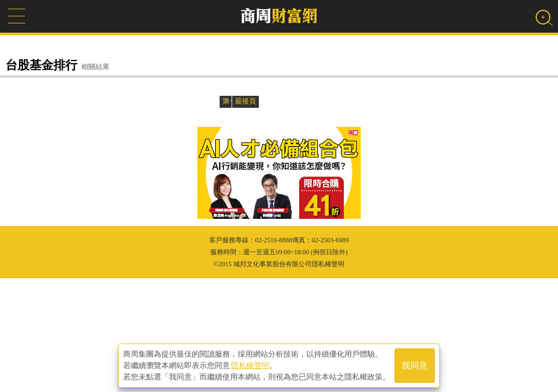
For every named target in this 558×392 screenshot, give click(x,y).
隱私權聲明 (250, 365)
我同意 (415, 366)
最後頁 (245, 101)
